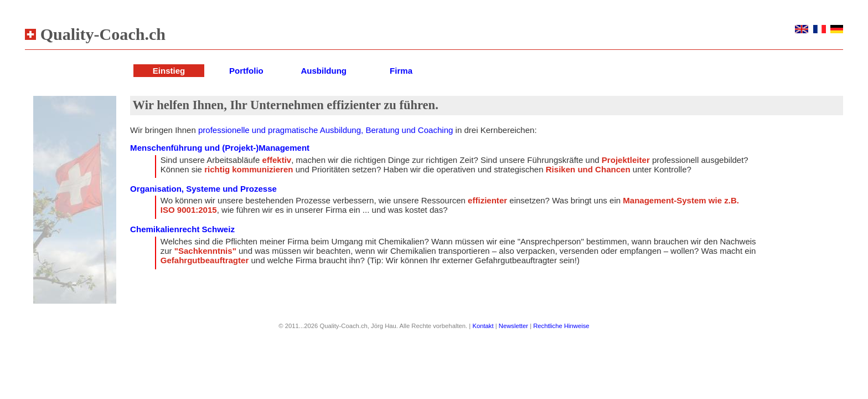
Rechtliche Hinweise (561, 326)
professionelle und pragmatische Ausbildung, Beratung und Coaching (325, 130)
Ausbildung (324, 71)
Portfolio (246, 71)
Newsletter (513, 326)
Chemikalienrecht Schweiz (182, 229)
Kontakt (483, 326)
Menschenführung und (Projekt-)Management (220, 148)
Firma (401, 71)
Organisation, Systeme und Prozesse (203, 189)
